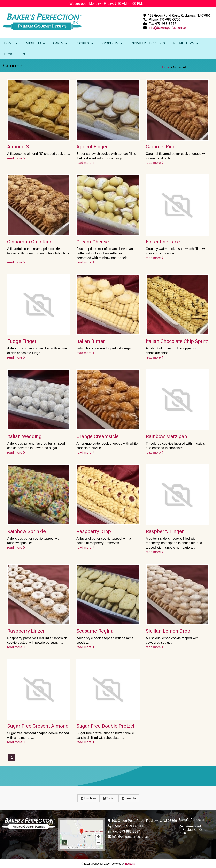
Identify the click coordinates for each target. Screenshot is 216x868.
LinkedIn (129, 798)
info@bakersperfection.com (169, 28)
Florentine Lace (163, 242)
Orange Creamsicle (98, 436)
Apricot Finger (92, 147)
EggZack (130, 864)
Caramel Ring (161, 147)
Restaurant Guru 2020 (193, 831)
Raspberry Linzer (26, 631)
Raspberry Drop (94, 531)
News (9, 54)
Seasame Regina (95, 631)
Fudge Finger (22, 341)
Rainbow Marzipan (166, 436)
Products (112, 43)
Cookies (84, 43)
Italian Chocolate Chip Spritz (177, 341)
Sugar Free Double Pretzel (105, 726)
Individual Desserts (148, 43)
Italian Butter (91, 341)
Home (11, 43)
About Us (35, 43)
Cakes (60, 43)
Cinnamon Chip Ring (30, 242)
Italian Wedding (24, 436)
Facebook (88, 798)
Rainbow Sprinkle (26, 531)
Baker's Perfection (192, 820)
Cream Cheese (93, 242)
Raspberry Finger (165, 531)
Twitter (109, 798)
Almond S (18, 147)
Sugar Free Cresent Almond (38, 726)
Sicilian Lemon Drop (168, 631)
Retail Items (186, 43)
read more (16, 158)
